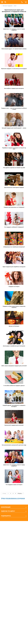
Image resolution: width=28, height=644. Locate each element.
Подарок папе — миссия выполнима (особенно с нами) (14, 109)
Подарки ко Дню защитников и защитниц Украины (14, 307)
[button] (22, 2)
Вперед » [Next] (20, 493)
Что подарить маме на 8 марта (14, 485)
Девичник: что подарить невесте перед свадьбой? (14, 465)
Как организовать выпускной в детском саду (14, 445)
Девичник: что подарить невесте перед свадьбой (14, 29)
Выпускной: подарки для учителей (14, 425)
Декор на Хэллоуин (14, 326)
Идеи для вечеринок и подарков (13, 498)
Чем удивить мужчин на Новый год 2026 (14, 168)
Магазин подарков (8, 6)
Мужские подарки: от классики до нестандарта (14, 69)
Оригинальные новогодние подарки (14, 187)
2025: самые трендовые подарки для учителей (14, 366)
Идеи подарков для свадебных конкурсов (14, 267)
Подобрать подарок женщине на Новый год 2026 (14, 148)
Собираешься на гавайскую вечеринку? (14, 247)
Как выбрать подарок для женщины (14, 88)
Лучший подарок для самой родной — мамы (14, 128)
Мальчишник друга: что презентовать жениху (14, 49)
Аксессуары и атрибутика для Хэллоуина (14, 346)
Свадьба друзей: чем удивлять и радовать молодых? (14, 406)
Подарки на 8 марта (14, 286)
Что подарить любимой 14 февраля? (14, 227)
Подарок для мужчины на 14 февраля (14, 207)
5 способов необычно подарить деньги (14, 386)
